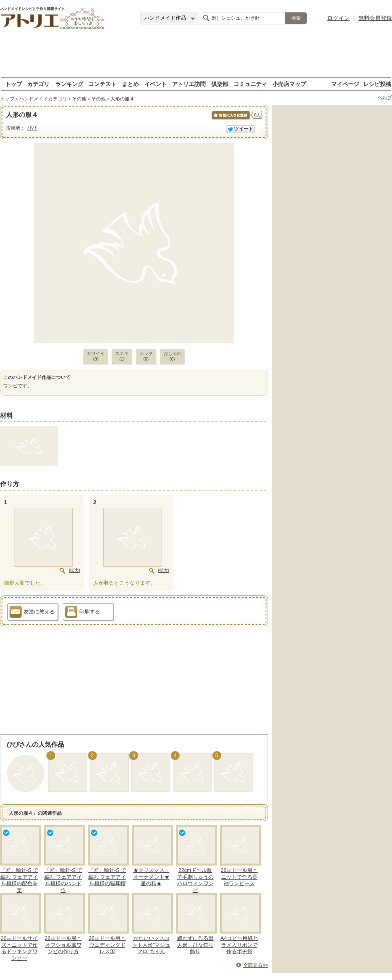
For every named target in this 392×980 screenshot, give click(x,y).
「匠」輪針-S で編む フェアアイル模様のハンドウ (63, 880)
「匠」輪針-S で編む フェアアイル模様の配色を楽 (19, 880)
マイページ (345, 84)
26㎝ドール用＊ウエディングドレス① (107, 945)
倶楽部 (220, 84)
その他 (79, 99)
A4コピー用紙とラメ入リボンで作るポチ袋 (239, 945)
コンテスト (102, 84)
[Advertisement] (196, 54)
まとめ (130, 84)
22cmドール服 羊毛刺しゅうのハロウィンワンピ (195, 880)
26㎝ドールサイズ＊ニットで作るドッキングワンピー (19, 948)
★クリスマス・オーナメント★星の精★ (151, 877)
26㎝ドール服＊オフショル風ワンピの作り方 (63, 945)
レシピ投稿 (377, 84)
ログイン (338, 18)
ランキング (69, 84)
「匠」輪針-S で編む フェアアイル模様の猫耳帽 (107, 877)
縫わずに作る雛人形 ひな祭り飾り (195, 945)
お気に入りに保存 (230, 119)
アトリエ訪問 (189, 84)
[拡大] (74, 570)
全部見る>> (256, 965)
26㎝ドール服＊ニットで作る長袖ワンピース (239, 877)
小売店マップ (289, 84)
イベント (156, 84)
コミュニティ (250, 84)
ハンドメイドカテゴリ (43, 99)
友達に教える (32, 613)
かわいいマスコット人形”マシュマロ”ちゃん (151, 945)
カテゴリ (38, 84)
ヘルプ (385, 98)
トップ (14, 84)
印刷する (83, 613)
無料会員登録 (375, 18)
